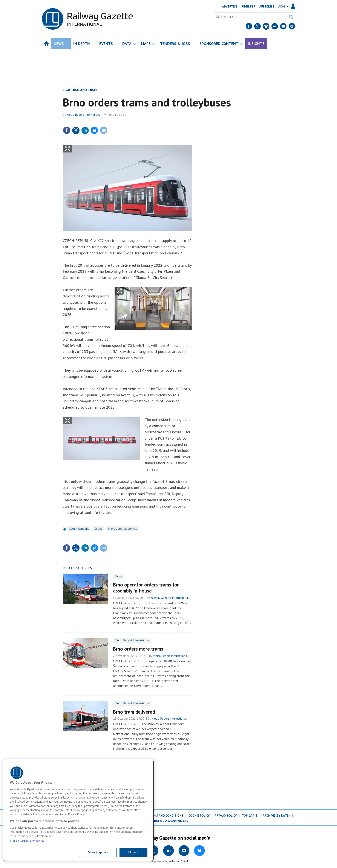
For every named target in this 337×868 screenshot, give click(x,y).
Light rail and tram (80, 90)
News (118, 576)
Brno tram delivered (134, 712)
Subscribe (267, 6)
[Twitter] (257, 27)
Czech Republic (79, 529)
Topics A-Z (250, 816)
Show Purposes (98, 852)
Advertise (230, 6)
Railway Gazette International (170, 598)
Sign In (283, 6)
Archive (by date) (276, 816)
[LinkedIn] (275, 27)
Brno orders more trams (138, 649)
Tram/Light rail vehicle (123, 529)
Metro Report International (84, 115)
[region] (79, 810)
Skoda (98, 529)
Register (248, 6)
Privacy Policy (226, 816)
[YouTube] (283, 27)
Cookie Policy (199, 816)
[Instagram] (292, 27)
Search (291, 17)
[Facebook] (249, 27)
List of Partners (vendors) (27, 841)
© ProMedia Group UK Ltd (168, 821)
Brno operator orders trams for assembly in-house (146, 588)
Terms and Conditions (166, 816)
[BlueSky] (266, 27)
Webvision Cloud (178, 861)
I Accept (133, 852)
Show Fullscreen (67, 149)
